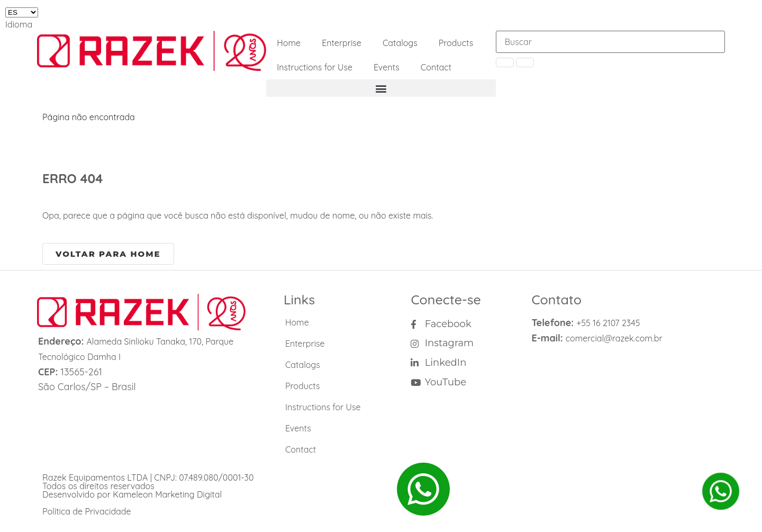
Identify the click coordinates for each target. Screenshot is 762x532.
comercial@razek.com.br (614, 338)
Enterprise (342, 43)
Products (456, 43)
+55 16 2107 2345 (608, 323)
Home (289, 43)
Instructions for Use (315, 67)
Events (387, 67)
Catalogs (400, 43)
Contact (436, 67)
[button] (381, 88)
